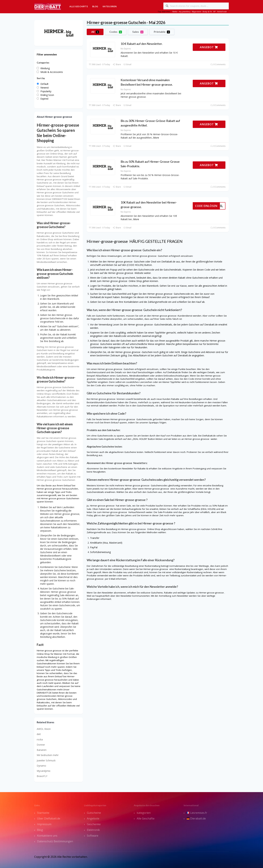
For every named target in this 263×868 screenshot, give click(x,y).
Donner (41, 745)
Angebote (93, 818)
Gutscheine (94, 813)
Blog (95, 6)
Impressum (44, 824)
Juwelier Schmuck (46, 760)
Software (93, 836)
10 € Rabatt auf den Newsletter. (142, 44)
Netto (175, 12)
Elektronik (93, 830)
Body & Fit (207, 12)
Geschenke (94, 824)
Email (127, 64)
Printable (162, 32)
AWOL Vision (44, 729)
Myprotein (197, 12)
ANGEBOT (209, 47)
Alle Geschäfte (79, 6)
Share (117, 64)
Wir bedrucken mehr (48, 755)
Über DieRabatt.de (49, 818)
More (156, 138)
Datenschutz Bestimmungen (55, 841)
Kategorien (110, 6)
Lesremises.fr (197, 813)
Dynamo (41, 766)
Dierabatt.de (196, 818)
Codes (116, 32)
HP (214, 12)
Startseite (43, 813)
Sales (138, 32)
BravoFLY (42, 776)
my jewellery (185, 12)
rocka (40, 739)
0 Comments (218, 64)
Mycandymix (44, 771)
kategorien (144, 813)
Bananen (42, 750)
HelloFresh (222, 12)
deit (39, 734)
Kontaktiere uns (47, 836)
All (95, 32)
